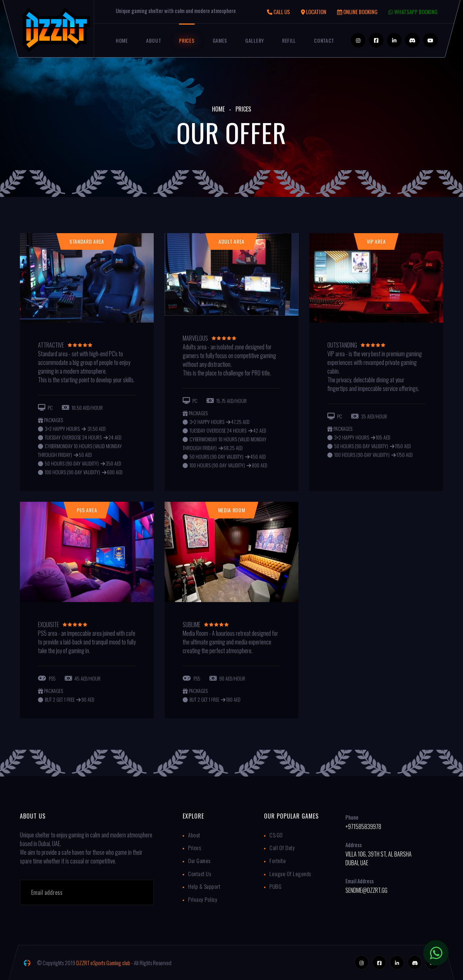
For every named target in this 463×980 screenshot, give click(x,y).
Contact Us (199, 874)
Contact (324, 40)
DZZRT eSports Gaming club (103, 963)
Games (220, 40)
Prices (187, 40)
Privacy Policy (203, 899)
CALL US (279, 12)
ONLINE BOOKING (357, 12)
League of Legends (290, 874)
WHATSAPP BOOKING (413, 12)
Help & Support (204, 886)
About (154, 40)
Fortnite (278, 861)
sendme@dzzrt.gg (366, 890)
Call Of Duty (282, 847)
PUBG (275, 886)
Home (122, 40)
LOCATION (314, 12)
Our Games (199, 861)
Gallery (255, 40)
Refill (289, 40)
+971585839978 (363, 827)
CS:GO (276, 835)
